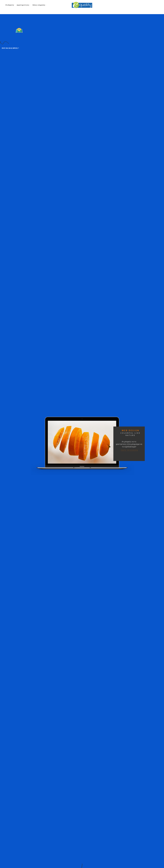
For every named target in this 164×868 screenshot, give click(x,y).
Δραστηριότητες (23, 5)
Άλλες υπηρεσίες (39, 5)
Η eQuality (10, 5)
